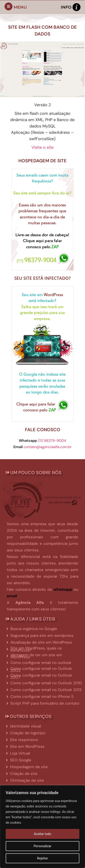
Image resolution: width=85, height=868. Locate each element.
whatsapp (63, 589)
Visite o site (42, 147)
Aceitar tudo (42, 834)
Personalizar (42, 846)
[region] (42, 827)
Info (66, 7)
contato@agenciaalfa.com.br (48, 447)
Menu (20, 7)
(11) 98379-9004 (52, 441)
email (12, 596)
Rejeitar (42, 858)
